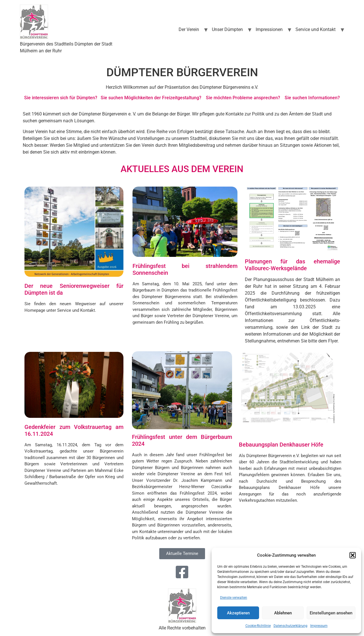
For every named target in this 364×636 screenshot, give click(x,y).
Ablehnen (283, 613)
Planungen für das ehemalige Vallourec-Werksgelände (292, 265)
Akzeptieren (238, 613)
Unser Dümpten (227, 29)
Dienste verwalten (234, 598)
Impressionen (269, 29)
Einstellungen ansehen (331, 613)
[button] (353, 555)
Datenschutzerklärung (290, 626)
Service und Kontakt (316, 29)
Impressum (319, 626)
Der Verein (189, 29)
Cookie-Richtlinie (258, 626)
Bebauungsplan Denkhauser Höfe (281, 445)
